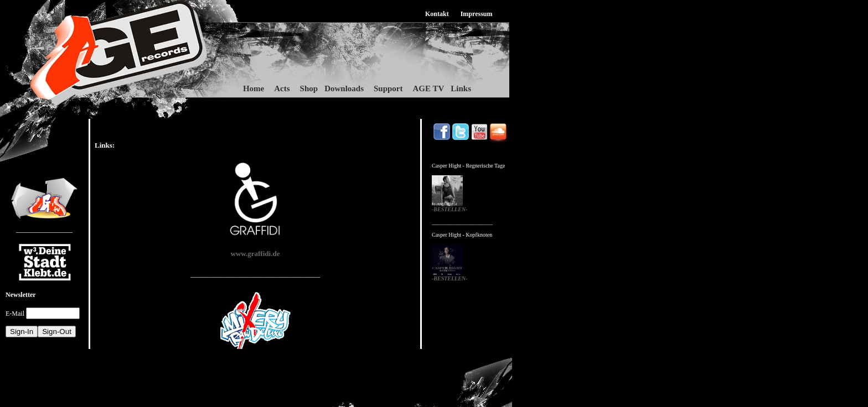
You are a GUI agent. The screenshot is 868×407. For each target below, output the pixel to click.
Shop (309, 88)
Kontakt (437, 14)
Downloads (344, 88)
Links (461, 88)
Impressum (477, 14)
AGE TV (429, 88)
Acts (282, 88)
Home (254, 88)
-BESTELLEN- (449, 209)
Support (388, 88)
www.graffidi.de (255, 254)
